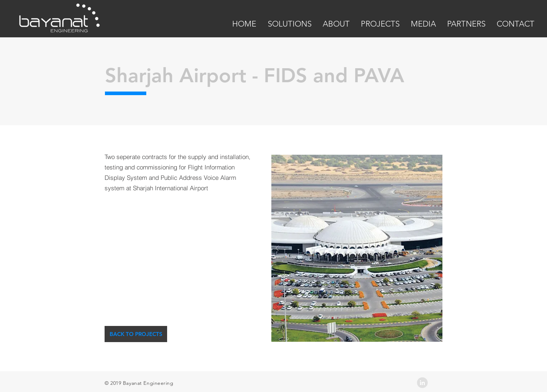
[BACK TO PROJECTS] (136, 334)
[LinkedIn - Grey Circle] (422, 383)
